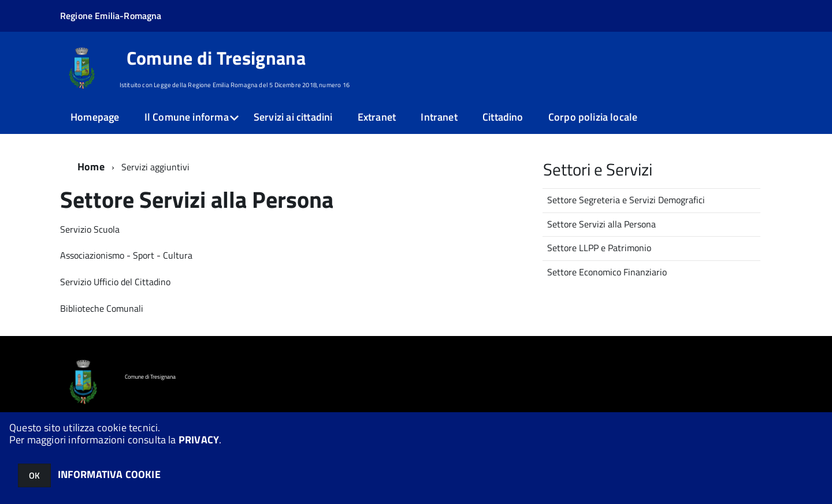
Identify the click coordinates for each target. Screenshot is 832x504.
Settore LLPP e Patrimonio (599, 248)
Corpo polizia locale (593, 117)
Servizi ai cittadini (293, 117)
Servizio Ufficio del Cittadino (115, 282)
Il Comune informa (187, 117)
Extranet (377, 117)
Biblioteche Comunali (102, 308)
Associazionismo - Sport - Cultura (126, 255)
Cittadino (503, 117)
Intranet (439, 117)
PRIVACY (199, 440)
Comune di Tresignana (216, 58)
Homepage (95, 117)
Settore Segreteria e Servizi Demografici (626, 200)
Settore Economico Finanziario (607, 272)
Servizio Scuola (90, 229)
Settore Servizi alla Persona (601, 224)
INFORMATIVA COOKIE (109, 474)
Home (91, 167)
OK (34, 475)
